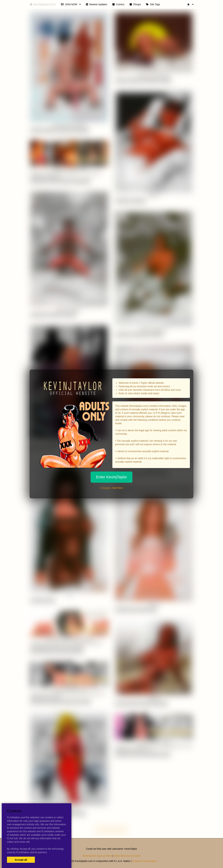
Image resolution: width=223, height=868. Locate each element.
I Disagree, (111, 488)
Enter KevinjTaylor (111, 477)
